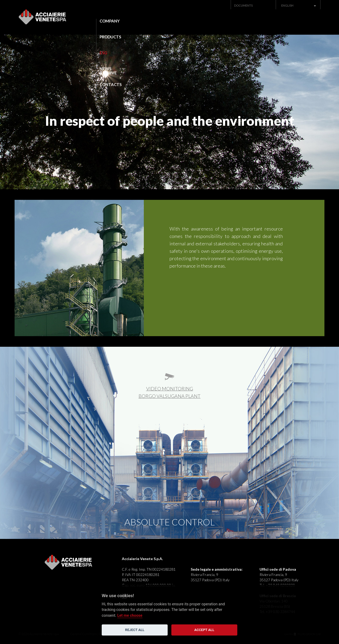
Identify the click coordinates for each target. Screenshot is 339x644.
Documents (243, 5)
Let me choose (130, 616)
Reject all (135, 630)
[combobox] (298, 5)
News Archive (249, 21)
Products (155, 21)
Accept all (204, 630)
